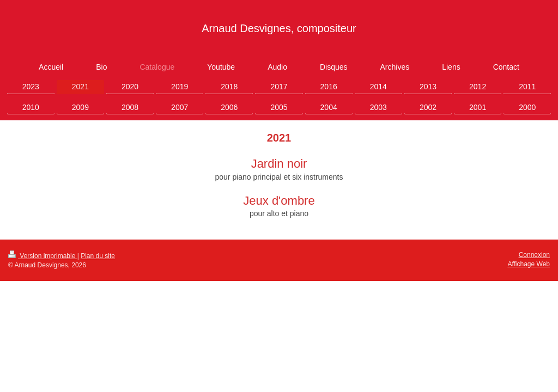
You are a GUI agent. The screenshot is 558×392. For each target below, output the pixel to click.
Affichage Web (529, 264)
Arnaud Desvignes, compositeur (279, 28)
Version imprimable (43, 256)
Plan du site (98, 256)
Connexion (534, 255)
